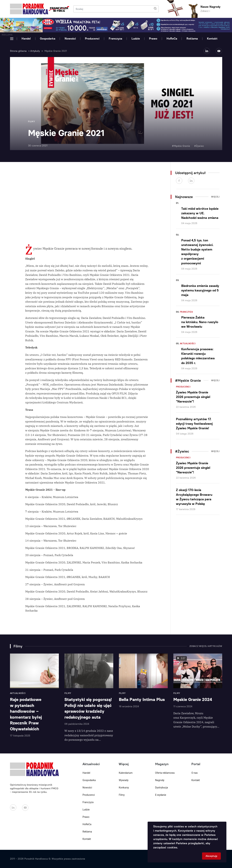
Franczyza (115, 39)
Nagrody (160, 780)
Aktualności (188, 344)
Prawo (153, 39)
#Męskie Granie (181, 146)
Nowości (70, 39)
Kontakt (212, 39)
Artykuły (35, 51)
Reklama (192, 39)
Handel (26, 39)
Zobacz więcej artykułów (206, 646)
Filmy (122, 795)
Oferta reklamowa (165, 773)
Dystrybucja (162, 788)
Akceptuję (211, 856)
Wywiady (124, 780)
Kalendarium (126, 773)
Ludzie (136, 39)
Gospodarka (48, 39)
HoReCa (172, 39)
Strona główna (18, 51)
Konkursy (124, 788)
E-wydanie (161, 795)
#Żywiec (199, 146)
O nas (195, 773)
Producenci (92, 39)
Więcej (215, 197)
